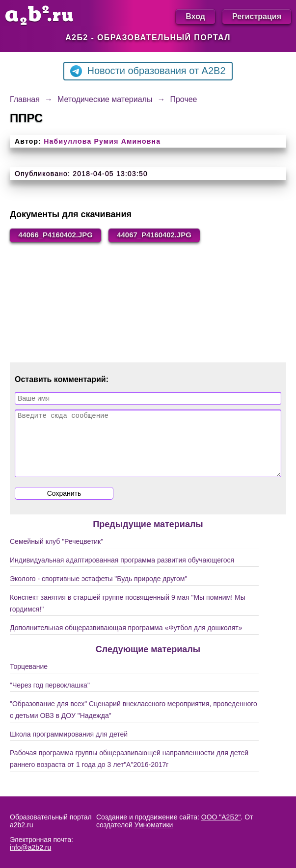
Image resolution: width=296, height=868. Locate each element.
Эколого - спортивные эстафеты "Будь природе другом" (98, 591)
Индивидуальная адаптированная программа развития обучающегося (122, 573)
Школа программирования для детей (69, 747)
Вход (195, 16)
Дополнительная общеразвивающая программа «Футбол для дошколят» (126, 640)
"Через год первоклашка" (50, 698)
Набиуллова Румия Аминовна (102, 141)
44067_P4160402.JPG (167, 236)
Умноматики (154, 825)
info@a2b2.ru (30, 847)
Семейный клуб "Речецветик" (56, 554)
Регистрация (257, 16)
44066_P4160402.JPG (60, 236)
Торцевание (29, 679)
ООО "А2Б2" (221, 817)
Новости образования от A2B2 (148, 71)
